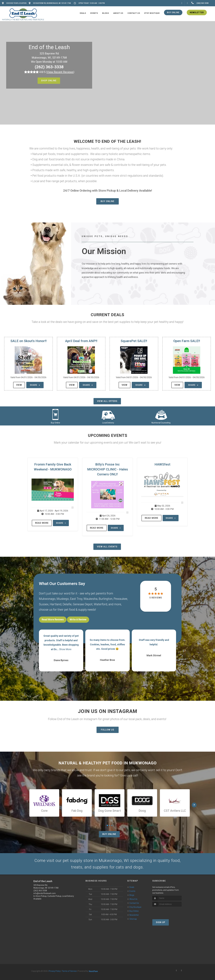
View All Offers (107, 401)
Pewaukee (120, 599)
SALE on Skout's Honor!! (28, 341)
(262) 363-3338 (49, 67)
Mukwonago (47, 599)
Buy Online (107, 201)
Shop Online (49, 81)
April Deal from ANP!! (81, 341)
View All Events (107, 547)
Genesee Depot (83, 604)
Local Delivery (108, 423)
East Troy (76, 599)
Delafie (67, 604)
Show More (65, 649)
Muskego (63, 599)
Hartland (56, 604)
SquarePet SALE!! (134, 341)
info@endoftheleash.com (45, 893)
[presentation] (167, 912)
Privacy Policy (55, 971)
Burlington (106, 599)
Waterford (101, 604)
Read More (42, 523)
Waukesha (90, 599)
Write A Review (78, 619)
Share (35, 385)
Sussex (44, 604)
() (60, 72)
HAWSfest (162, 464)
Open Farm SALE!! (187, 341)
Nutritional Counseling (161, 423)
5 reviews (156, 598)
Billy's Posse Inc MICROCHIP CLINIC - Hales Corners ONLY (108, 469)
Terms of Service (69, 971)
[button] (104, 679)
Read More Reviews (53, 619)
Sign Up (161, 922)
